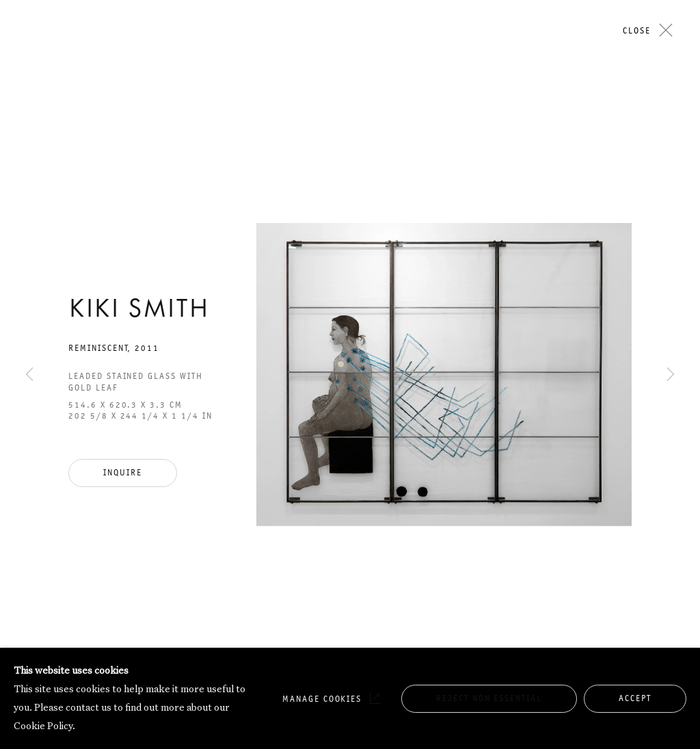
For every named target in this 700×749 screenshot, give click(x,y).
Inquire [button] (123, 472)
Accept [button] (635, 698)
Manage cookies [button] (322, 699)
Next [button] (671, 121)
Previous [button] (29, 121)
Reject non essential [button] (489, 698)
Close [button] (637, 30)
